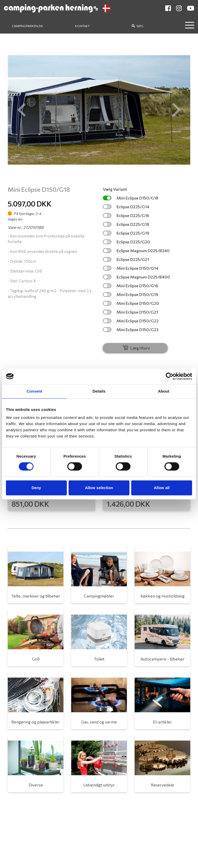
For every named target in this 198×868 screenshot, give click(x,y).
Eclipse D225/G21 (126, 259)
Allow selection (99, 488)
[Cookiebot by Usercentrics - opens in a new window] (170, 376)
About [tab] (164, 391)
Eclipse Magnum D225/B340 (136, 250)
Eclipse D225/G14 (126, 207)
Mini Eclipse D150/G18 (131, 198)
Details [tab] (99, 391)
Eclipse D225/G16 (126, 215)
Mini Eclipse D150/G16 (131, 286)
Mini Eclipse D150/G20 (131, 303)
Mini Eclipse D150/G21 (130, 312)
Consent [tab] (34, 391)
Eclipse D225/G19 (126, 233)
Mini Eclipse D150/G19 (131, 294)
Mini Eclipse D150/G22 (131, 321)
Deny (36, 488)
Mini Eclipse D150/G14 (131, 268)
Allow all (162, 488)
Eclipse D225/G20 (126, 242)
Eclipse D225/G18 (126, 224)
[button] (21, 110)
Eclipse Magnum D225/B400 (137, 277)
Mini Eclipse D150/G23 (131, 329)
